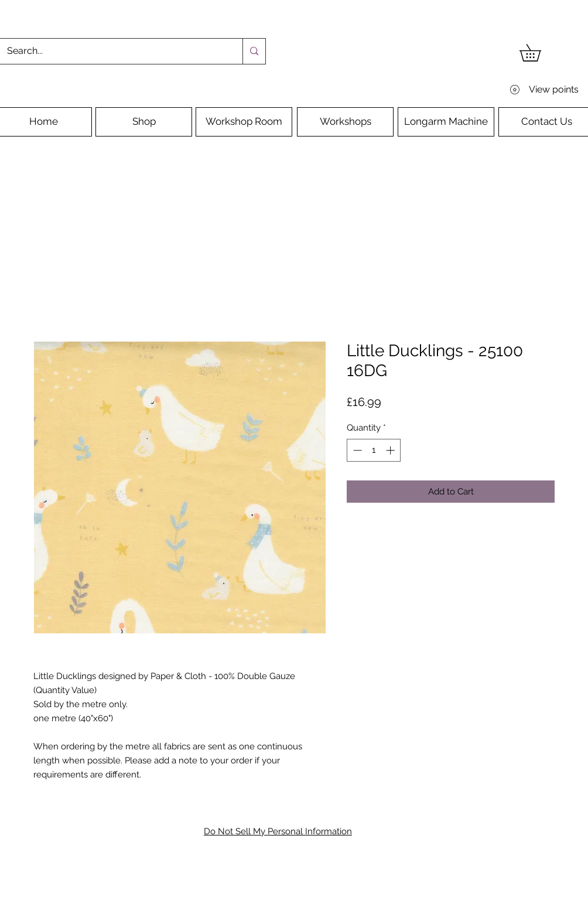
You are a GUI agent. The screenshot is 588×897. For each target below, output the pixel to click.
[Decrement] (356, 450)
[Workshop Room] (244, 122)
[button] (539, 53)
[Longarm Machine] (446, 122)
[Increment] (392, 450)
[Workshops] (345, 122)
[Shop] (144, 122)
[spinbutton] (374, 450)
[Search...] (112, 51)
